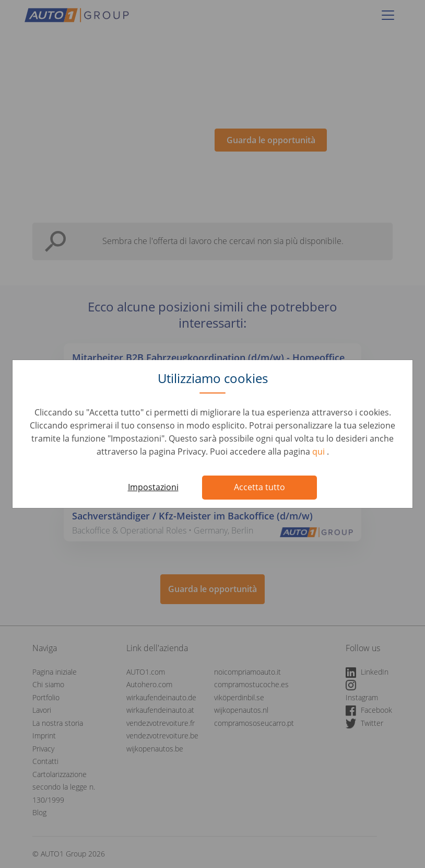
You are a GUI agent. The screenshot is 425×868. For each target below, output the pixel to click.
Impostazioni (153, 487)
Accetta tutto (259, 487)
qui (320, 452)
